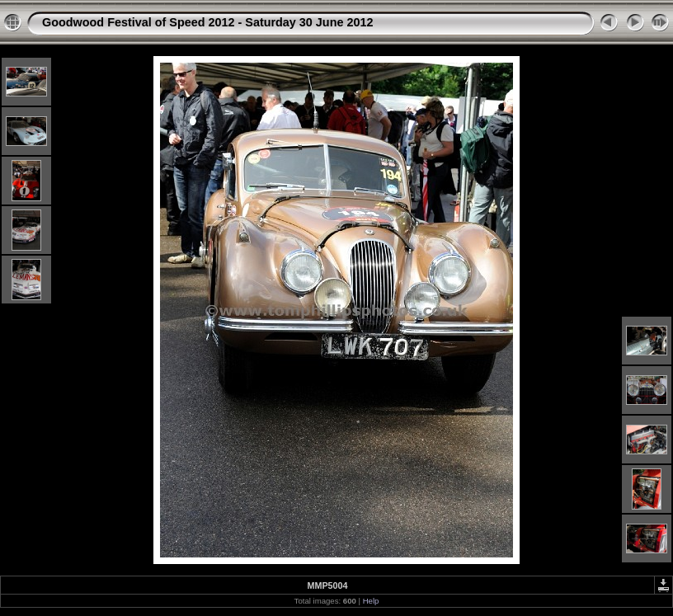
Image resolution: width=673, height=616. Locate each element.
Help (371, 601)
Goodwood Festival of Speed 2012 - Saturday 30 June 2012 (207, 22)
